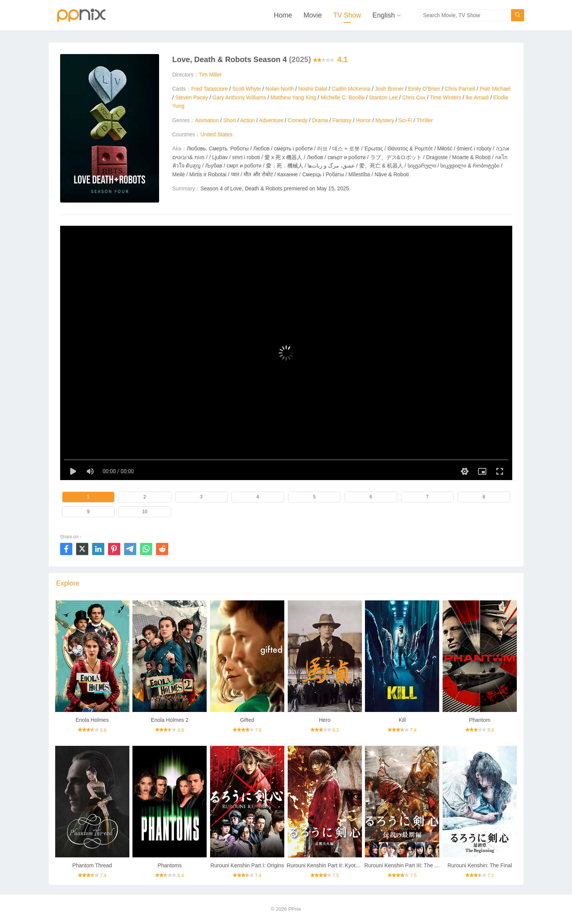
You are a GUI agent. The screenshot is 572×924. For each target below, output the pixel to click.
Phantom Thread (92, 865)
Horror (363, 120)
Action (248, 120)
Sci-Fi (405, 120)
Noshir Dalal (313, 89)
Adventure (271, 120)
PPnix (295, 909)
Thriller (425, 120)
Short (229, 120)
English (383, 15)
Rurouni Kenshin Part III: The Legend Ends (415, 865)
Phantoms (170, 865)
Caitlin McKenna (351, 89)
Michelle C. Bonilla (343, 97)
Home (283, 15)
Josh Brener (389, 89)
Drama (320, 120)
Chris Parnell (460, 89)
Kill (402, 720)
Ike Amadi (477, 97)
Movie (312, 15)
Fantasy (342, 120)
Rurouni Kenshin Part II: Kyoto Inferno (332, 865)
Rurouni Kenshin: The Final (480, 865)
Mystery (385, 120)
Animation (207, 120)
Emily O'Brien (424, 89)
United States (216, 134)
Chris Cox (414, 97)
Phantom (480, 720)
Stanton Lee (383, 97)
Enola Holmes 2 (170, 720)
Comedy (298, 120)
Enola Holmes (92, 720)
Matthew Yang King (293, 97)
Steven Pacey (191, 97)
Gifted (247, 720)
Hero (325, 720)
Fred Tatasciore (209, 89)
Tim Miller (210, 75)
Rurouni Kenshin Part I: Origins (247, 865)
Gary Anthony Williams (239, 97)
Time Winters (446, 97)
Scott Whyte (246, 89)
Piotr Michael (495, 89)
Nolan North (280, 89)
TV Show (347, 15)
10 (145, 512)
